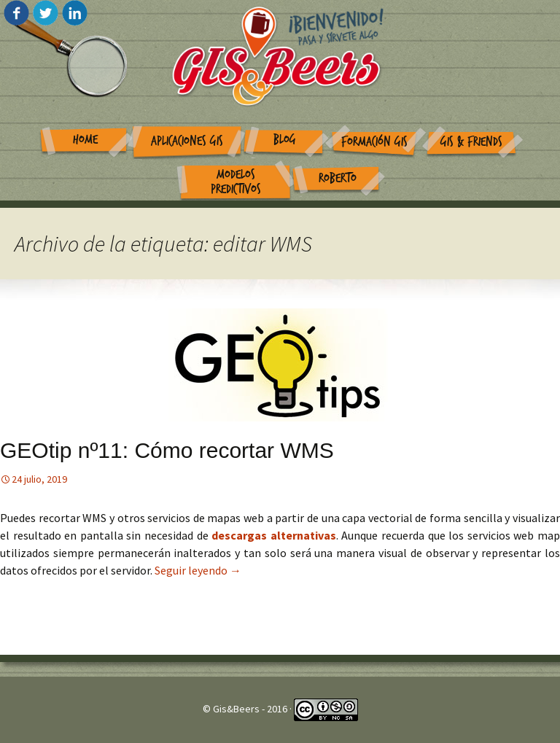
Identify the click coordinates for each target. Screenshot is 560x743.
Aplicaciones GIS (187, 141)
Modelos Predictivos (236, 182)
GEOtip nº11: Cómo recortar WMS (167, 450)
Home (85, 140)
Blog (285, 140)
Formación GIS (374, 142)
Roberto (338, 178)
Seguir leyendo (198, 570)
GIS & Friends (471, 142)
